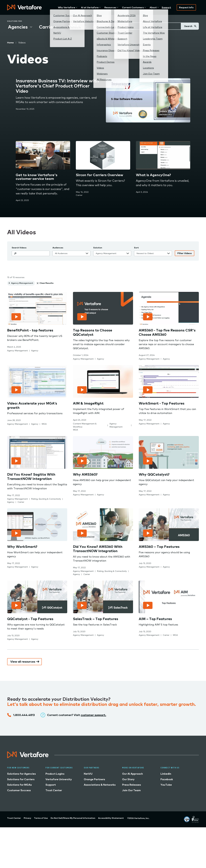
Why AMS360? (85, 474)
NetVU (88, 774)
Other (100, 27)
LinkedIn (166, 774)
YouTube (166, 785)
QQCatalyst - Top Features (30, 619)
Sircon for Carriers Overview (99, 175)
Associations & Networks (100, 785)
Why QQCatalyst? (154, 474)
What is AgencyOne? (153, 175)
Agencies (18, 27)
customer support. (93, 715)
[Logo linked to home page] (28, 757)
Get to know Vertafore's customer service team (37, 177)
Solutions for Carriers (21, 779)
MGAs (75, 27)
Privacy (27, 818)
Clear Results (46, 283)
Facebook (167, 779)
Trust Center (54, 790)
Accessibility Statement (111, 818)
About (153, 7)
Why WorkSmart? (22, 547)
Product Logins (55, 774)
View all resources (23, 662)
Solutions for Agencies (21, 774)
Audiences (58, 248)
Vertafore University (59, 779)
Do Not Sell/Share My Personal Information (73, 818)
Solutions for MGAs (19, 785)
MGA (44, 424)
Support (166, 7)
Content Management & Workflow (85, 425)
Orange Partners (94, 779)
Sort (136, 248)
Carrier (79, 195)
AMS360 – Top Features (159, 547)
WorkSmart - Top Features (162, 403)
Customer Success (19, 790)
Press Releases (132, 785)
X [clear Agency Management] (9, 283)
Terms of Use (41, 818)
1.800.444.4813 (24, 715)
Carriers (48, 27)
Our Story (128, 779)
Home (10, 43)
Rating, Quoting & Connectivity (46, 499)
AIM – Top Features (155, 619)
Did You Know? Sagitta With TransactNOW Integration (31, 476)
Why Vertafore (67, 7)
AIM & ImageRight (88, 403)
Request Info (186, 7)
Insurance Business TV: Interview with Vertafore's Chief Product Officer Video (57, 86)
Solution (98, 248)
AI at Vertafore (90, 7)
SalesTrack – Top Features (96, 619)
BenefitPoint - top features (30, 330)
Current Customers (133, 7)
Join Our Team (131, 790)
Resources (110, 7)
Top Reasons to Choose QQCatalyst (93, 332)
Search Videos (19, 248)
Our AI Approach (133, 774)
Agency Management (17, 351)
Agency (35, 351)
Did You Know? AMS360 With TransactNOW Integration (98, 549)
